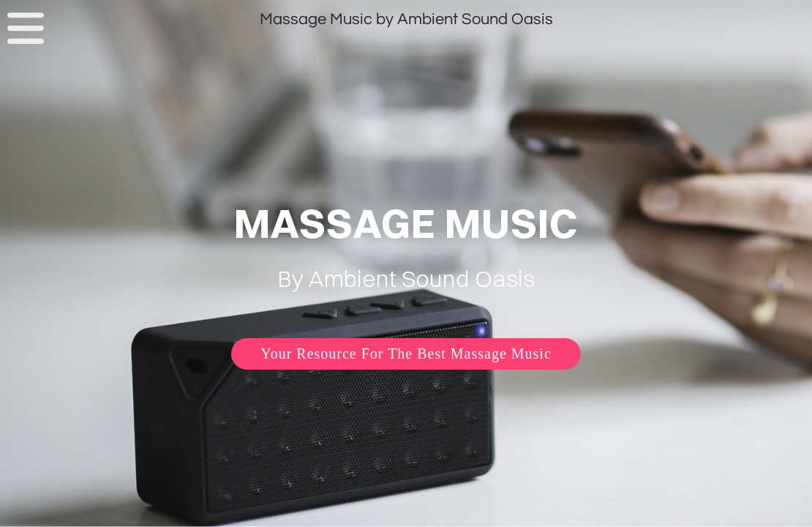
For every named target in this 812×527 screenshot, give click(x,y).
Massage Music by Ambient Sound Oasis (406, 19)
